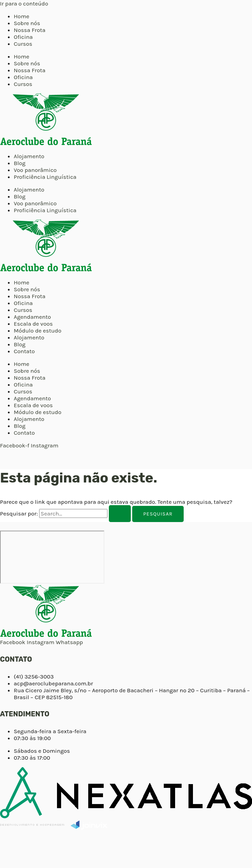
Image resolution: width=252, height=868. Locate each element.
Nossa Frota (30, 30)
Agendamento (32, 317)
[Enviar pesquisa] (120, 514)
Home (21, 16)
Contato (24, 351)
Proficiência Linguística (45, 177)
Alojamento (29, 156)
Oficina (23, 37)
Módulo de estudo (38, 330)
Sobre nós (27, 23)
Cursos (23, 44)
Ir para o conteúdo (24, 3)
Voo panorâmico (35, 170)
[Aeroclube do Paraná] (52, 557)
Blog (20, 163)
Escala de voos (33, 324)
